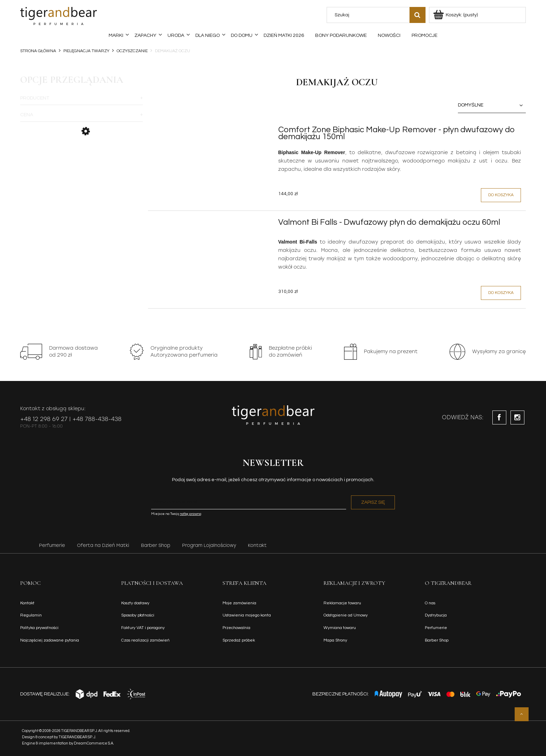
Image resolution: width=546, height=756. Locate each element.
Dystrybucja (436, 615)
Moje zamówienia (239, 603)
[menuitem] (116, 35)
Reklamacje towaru (342, 603)
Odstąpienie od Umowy (346, 615)
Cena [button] (27, 115)
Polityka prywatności (39, 628)
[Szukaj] (418, 15)
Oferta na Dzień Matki (103, 545)
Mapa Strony (335, 640)
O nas (430, 603)
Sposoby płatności (138, 615)
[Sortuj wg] (492, 105)
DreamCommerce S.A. (94, 743)
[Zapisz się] (373, 502)
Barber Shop (156, 545)
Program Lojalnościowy (209, 545)
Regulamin (31, 615)
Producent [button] (35, 98)
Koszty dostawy (135, 603)
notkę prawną (190, 514)
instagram (517, 417)
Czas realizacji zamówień (145, 640)
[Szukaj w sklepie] (369, 15)
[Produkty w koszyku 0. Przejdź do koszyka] (456, 15)
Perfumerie (52, 545)
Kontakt (257, 545)
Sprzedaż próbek (239, 640)
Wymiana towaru (340, 628)
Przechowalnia (236, 628)
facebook (499, 417)
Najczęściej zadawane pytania (50, 640)
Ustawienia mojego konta (247, 615)
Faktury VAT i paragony (143, 628)
